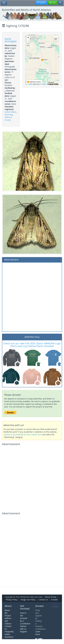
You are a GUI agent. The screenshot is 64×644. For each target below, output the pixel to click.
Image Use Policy (28, 600)
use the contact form (33, 435)
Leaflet (30, 84)
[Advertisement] (32, 297)
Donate (55, 600)
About (8, 606)
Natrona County (8, 119)
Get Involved (25, 607)
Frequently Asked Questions (9, 634)
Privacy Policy (12, 600)
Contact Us (43, 600)
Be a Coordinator (25, 622)
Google (44, 84)
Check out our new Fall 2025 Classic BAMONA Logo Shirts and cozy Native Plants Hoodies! (32, 345)
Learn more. (38, 633)
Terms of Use (50, 597)
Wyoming (9, 115)
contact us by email (12, 435)
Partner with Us (23, 628)
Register (24, 632)
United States (10, 112)
